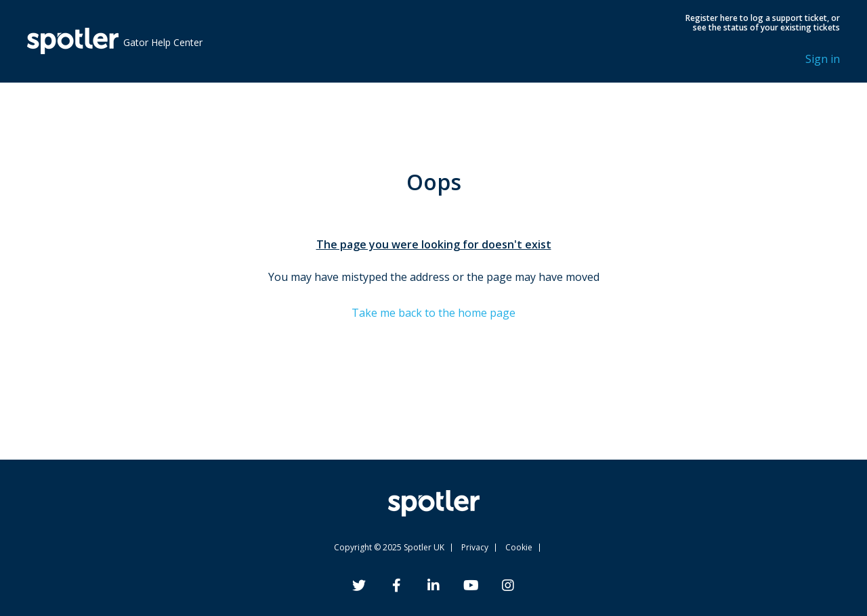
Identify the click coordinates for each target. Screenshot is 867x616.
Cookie (519, 547)
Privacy (475, 547)
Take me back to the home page (433, 313)
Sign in (823, 59)
